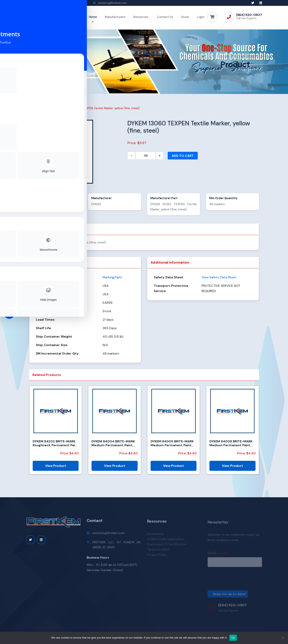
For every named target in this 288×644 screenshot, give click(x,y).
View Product (56, 469)
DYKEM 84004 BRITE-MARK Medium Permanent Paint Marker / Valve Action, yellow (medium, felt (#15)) (114, 446)
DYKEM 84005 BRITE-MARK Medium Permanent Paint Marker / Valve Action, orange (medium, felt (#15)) (173, 446)
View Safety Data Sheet (219, 280)
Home (93, 17)
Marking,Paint (50, 111)
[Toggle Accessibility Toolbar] (9, 313)
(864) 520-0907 (249, 15)
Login (201, 17)
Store (185, 17)
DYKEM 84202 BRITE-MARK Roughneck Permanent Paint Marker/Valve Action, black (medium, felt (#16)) (56, 446)
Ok (233, 638)
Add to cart (183, 159)
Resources (141, 17)
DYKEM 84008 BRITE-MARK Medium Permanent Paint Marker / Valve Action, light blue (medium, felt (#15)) (231, 446)
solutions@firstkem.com (112, 3)
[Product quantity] (146, 158)
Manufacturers (115, 17)
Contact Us (165, 17)
